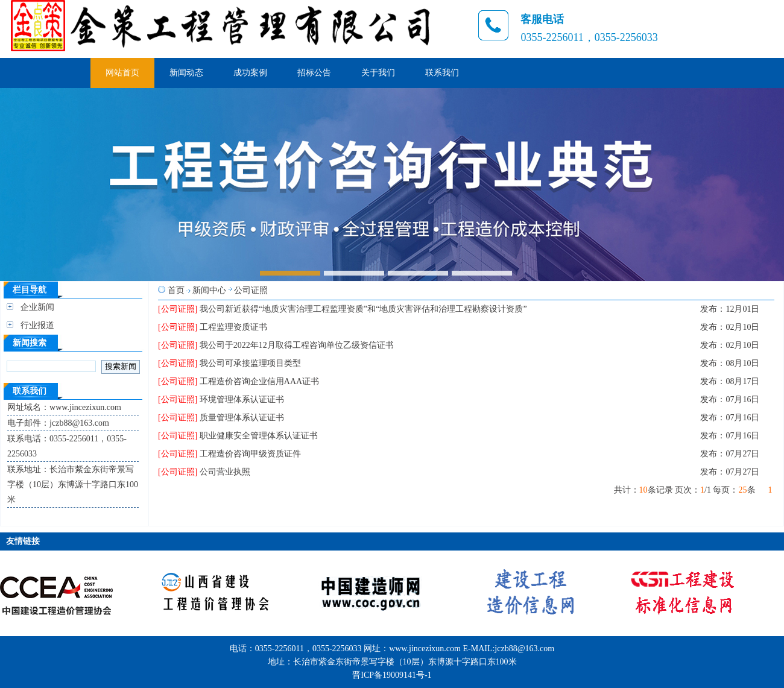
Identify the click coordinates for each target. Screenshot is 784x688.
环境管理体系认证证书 (242, 399)
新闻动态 (186, 73)
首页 (176, 290)
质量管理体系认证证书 (242, 418)
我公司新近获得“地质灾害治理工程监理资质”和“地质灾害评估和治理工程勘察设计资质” (363, 309)
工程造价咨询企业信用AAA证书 (259, 381)
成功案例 (250, 73)
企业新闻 (37, 307)
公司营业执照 (225, 472)
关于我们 (378, 73)
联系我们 (442, 73)
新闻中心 (209, 290)
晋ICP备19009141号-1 (392, 675)
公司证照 (251, 290)
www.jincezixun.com (425, 649)
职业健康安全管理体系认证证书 (259, 436)
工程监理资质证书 (233, 327)
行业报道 (37, 325)
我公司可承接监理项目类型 (250, 363)
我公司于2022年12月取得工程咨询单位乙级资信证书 (297, 345)
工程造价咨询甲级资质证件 (250, 454)
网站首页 (122, 73)
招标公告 (314, 73)
